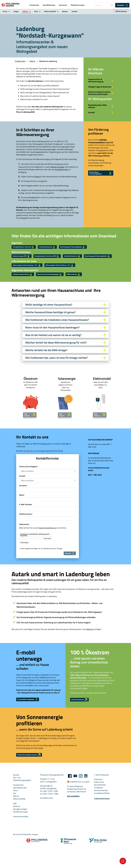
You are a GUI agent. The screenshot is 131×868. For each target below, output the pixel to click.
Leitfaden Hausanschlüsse (25, 297)
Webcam (90, 655)
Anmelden (123, 5)
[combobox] (104, 5)
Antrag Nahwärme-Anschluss (27, 259)
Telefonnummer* (26, 539)
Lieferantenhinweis (102, 828)
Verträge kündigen (20, 838)
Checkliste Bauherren (55, 259)
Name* (22, 520)
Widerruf (17, 836)
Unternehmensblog (21, 846)
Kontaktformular (62, 181)
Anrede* (23, 501)
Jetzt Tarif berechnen (82, 727)
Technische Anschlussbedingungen (58, 297)
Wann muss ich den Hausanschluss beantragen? (66, 351)
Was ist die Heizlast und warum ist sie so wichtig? (66, 359)
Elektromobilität (50, 11)
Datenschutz (99, 811)
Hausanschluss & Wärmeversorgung (101, 81)
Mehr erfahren (30, 439)
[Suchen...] (102, 5)
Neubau (65, 11)
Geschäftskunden (49, 5)
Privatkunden (34, 5)
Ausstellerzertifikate (102, 822)
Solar (36, 11)
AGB (15, 833)
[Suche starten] (111, 5)
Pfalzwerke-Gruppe (78, 5)
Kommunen (63, 5)
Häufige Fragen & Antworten (101, 90)
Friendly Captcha (47, 564)
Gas (15, 823)
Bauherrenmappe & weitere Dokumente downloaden (101, 100)
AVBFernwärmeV (87, 297)
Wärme (25, 11)
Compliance (99, 817)
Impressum (98, 809)
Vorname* (23, 511)
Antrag (37, 188)
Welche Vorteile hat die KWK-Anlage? (66, 374)
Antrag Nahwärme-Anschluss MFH (55, 269)
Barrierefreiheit (100, 814)
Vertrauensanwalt (101, 820)
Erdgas (16, 11)
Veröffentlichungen (21, 841)
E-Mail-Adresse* (26, 530)
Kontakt (75, 11)
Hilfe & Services (121, 11)
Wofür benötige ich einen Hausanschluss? (66, 328)
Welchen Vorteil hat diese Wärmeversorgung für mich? (66, 366)
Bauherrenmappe (57, 178)
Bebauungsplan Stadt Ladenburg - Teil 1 (31, 286)
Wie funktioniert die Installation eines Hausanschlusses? (66, 344)
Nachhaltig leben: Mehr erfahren (101, 116)
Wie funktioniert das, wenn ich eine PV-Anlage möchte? (66, 382)
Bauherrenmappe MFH (24, 269)
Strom (5, 11)
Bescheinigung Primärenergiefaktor (101, 186)
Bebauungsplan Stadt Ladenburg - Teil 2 (71, 286)
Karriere (16, 804)
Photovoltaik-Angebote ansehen (33, 783)
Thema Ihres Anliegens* (29, 492)
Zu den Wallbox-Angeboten (30, 726)
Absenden (69, 579)
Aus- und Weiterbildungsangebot (22, 808)
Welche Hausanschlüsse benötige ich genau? (66, 336)
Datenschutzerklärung (47, 553)
